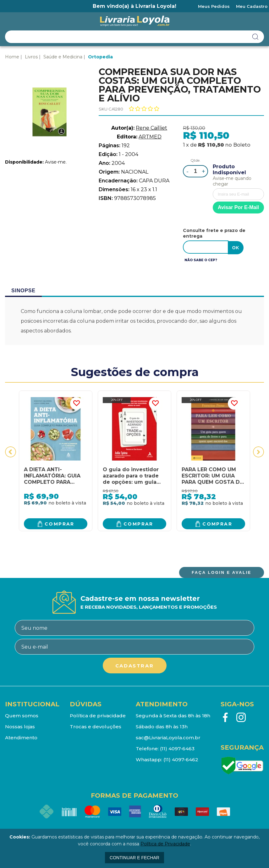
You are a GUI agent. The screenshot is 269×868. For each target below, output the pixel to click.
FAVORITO (76, 403)
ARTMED (150, 137)
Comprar (60, 523)
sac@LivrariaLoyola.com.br (168, 737)
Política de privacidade (98, 715)
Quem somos (22, 715)
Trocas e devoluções (96, 726)
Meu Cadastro (252, 6)
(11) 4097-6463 (177, 748)
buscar (255, 37)
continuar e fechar (134, 858)
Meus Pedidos (214, 6)
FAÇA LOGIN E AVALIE (222, 572)
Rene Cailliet (151, 128)
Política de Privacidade (165, 844)
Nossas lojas (20, 726)
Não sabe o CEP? (201, 259)
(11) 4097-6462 (181, 759)
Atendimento (21, 737)
